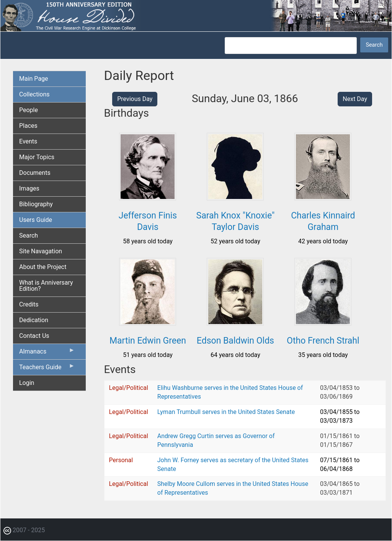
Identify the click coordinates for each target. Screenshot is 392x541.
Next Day (355, 99)
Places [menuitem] (28, 126)
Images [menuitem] (29, 188)
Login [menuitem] (27, 383)
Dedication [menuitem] (34, 320)
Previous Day (135, 99)
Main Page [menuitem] (34, 79)
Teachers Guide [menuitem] (47, 369)
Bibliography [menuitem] (36, 204)
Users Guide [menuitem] (36, 220)
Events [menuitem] (28, 141)
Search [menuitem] (29, 235)
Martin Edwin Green (148, 341)
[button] (148, 198)
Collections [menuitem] (34, 94)
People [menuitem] (29, 110)
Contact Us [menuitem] (34, 336)
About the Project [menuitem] (43, 267)
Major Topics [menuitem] (37, 157)
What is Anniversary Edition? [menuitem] (46, 286)
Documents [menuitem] (35, 173)
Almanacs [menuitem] (47, 353)
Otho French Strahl (323, 341)
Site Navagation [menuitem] (41, 251)
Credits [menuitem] (29, 304)
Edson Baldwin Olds (235, 341)
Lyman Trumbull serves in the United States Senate (226, 412)
